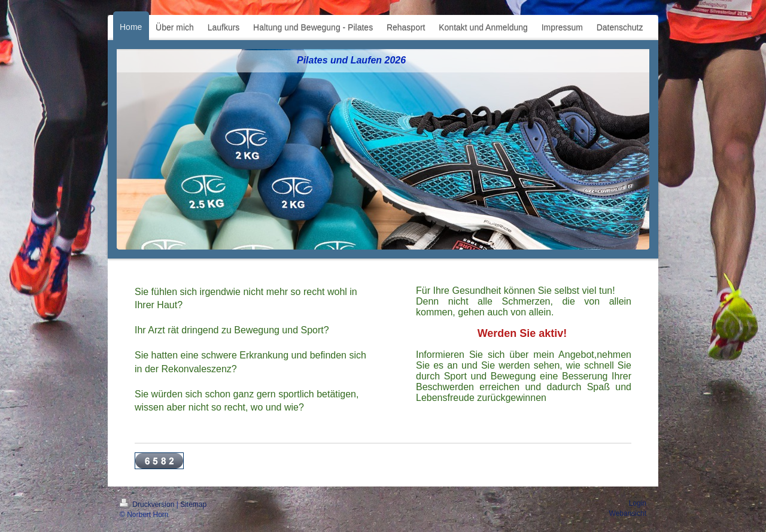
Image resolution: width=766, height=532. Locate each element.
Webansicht (628, 513)
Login (638, 503)
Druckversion (148, 504)
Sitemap (193, 504)
